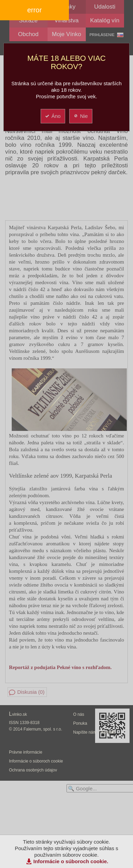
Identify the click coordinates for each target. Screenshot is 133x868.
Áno (53, 116)
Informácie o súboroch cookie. (71, 861)
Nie (80, 116)
